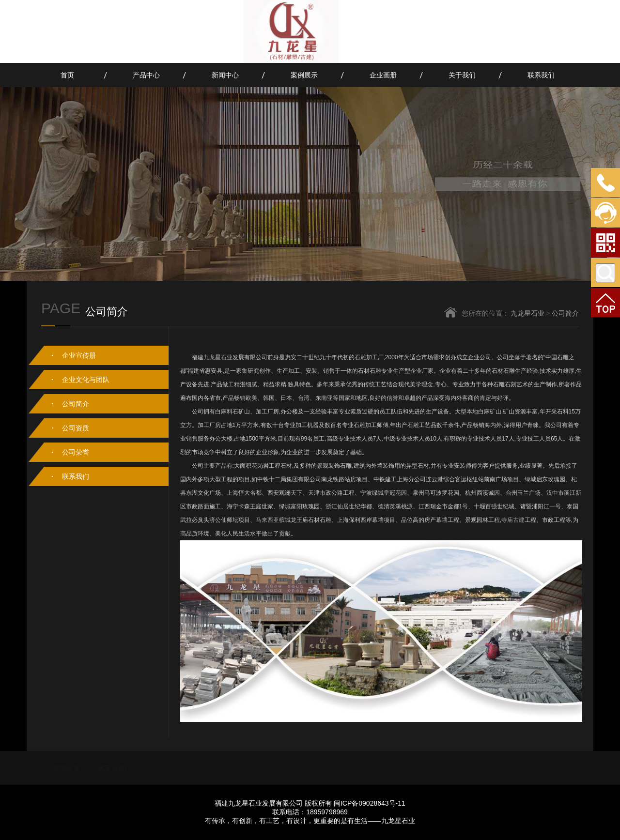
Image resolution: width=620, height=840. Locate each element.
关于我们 (462, 75)
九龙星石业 (527, 313)
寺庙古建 (513, 520)
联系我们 (541, 75)
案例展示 (304, 75)
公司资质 (76, 428)
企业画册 (383, 75)
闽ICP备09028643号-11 (370, 803)
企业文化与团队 (86, 380)
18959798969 (327, 812)
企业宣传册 (79, 355)
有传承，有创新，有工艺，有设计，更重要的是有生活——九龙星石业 (310, 821)
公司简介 (565, 313)
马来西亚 (267, 520)
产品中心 (146, 75)
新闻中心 (225, 75)
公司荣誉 (76, 452)
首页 (67, 75)
